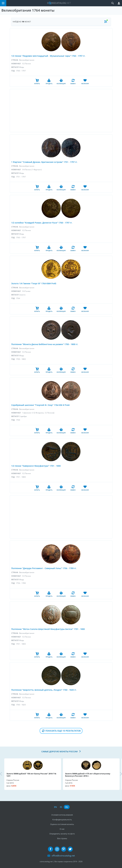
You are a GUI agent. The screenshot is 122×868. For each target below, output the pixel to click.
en (55, 807)
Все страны (62, 838)
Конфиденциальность (62, 820)
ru (67, 807)
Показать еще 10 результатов (63, 731)
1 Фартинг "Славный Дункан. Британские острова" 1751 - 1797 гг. (44, 162)
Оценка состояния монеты (62, 824)
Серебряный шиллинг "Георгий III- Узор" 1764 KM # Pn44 (40, 405)
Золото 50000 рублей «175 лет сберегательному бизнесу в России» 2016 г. (88, 775)
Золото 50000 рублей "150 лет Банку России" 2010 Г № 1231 (31, 775)
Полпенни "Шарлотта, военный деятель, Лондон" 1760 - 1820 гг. (44, 690)
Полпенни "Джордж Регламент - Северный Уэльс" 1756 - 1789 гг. (44, 568)
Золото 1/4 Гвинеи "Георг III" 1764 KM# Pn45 (34, 283)
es (61, 807)
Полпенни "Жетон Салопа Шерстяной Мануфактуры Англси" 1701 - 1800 (48, 629)
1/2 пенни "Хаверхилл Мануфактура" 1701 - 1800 (36, 466)
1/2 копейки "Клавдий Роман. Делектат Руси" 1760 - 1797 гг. (42, 223)
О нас (62, 829)
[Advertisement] (61, 111)
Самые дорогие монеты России (60, 751)
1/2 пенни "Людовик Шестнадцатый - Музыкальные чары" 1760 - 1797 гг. (48, 56)
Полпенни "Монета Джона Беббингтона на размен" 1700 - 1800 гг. (45, 344)
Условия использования (62, 815)
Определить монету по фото (62, 834)
